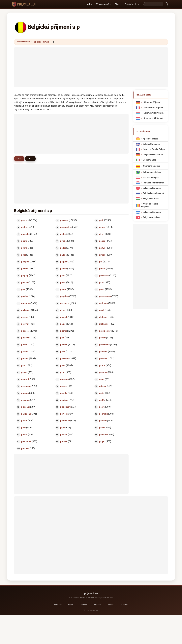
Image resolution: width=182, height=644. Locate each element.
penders (64, 400)
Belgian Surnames (151, 144)
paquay (25, 276)
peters (102, 227)
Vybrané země (103, 4)
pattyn (102, 248)
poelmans (104, 276)
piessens (65, 359)
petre (63, 352)
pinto (63, 372)
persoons (65, 303)
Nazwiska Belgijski (152, 177)
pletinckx (104, 324)
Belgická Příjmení (42, 42)
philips (63, 255)
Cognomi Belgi (150, 160)
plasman (25, 400)
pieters (25, 227)
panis (63, 324)
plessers (25, 331)
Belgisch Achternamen (154, 183)
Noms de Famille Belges (154, 149)
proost (102, 269)
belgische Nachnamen (153, 155)
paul (23, 289)
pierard (25, 269)
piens (63, 365)
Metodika (58, 605)
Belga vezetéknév (151, 199)
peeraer (103, 421)
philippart (26, 310)
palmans (103, 352)
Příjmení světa (24, 42)
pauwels (64, 220)
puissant (25, 407)
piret (24, 255)
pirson (102, 255)
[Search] (153, 4)
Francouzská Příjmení (153, 108)
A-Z (89, 4)
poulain (64, 435)
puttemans (104, 345)
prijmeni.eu (91, 593)
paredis (64, 393)
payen (102, 428)
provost (25, 359)
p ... (30, 159)
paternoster (105, 331)
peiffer (102, 400)
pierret (63, 331)
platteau (103, 317)
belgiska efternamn (152, 212)
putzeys (25, 338)
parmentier (66, 227)
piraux (102, 365)
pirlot (63, 310)
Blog (117, 4)
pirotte (63, 241)
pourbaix (103, 414)
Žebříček (83, 605)
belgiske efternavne (152, 188)
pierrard (25, 379)
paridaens (26, 414)
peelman (103, 372)
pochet (64, 317)
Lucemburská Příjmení (153, 113)
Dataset (110, 605)
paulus (63, 269)
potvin (24, 421)
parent (63, 289)
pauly (102, 379)
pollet (63, 248)
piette (63, 234)
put (101, 262)
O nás (71, 605)
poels (102, 289)
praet (63, 276)
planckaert (65, 407)
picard (24, 372)
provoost (26, 303)
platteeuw (65, 421)
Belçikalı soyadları (151, 217)
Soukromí (124, 605)
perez (63, 282)
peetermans (105, 296)
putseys (25, 448)
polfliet (25, 296)
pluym (102, 441)
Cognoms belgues (151, 166)
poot (24, 428)
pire (101, 282)
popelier (103, 359)
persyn (25, 324)
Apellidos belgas (151, 139)
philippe (25, 262)
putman (25, 393)
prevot (24, 435)
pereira (25, 317)
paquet (64, 262)
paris (102, 393)
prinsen (64, 441)
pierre (24, 241)
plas (62, 338)
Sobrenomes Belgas (152, 172)
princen (103, 386)
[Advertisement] (91, 67)
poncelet (26, 234)
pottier (102, 338)
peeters (25, 220)
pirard (24, 248)
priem (24, 345)
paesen (64, 386)
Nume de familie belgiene (150, 205)
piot (23, 365)
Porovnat (97, 605)
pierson (64, 345)
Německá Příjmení (152, 102)
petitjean (104, 303)
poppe (102, 241)
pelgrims (65, 296)
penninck (104, 435)
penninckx (26, 441)
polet (102, 310)
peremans (26, 386)
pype (63, 428)
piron (102, 234)
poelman (64, 379)
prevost (64, 414)
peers (102, 407)
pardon (25, 352)
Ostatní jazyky (131, 4)
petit (101, 220)
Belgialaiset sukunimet (153, 193)
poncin (25, 282)
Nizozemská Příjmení (153, 118)
